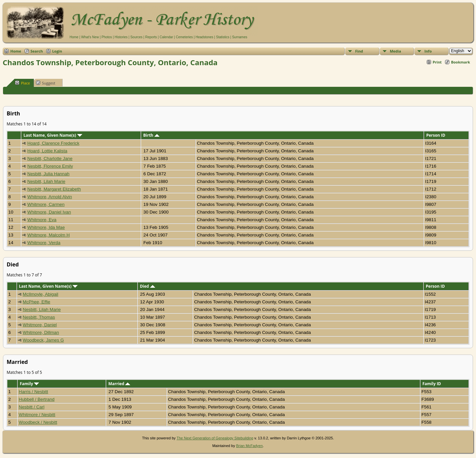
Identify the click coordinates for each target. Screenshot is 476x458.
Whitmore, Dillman (41, 332)
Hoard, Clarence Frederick (53, 143)
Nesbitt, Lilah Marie (46, 181)
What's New (90, 37)
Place (22, 83)
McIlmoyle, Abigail (40, 294)
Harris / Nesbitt (33, 392)
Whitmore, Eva (42, 220)
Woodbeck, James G (43, 340)
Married (119, 384)
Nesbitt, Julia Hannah (48, 174)
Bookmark (461, 62)
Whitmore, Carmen (46, 204)
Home (74, 37)
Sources (136, 37)
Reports (151, 37)
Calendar (166, 37)
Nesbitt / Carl (31, 407)
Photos (107, 37)
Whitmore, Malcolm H (48, 235)
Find (359, 51)
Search (37, 51)
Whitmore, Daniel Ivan (49, 212)
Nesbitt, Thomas (39, 317)
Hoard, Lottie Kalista (47, 151)
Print (437, 62)
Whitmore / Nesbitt (37, 415)
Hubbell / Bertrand (36, 399)
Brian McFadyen (249, 446)
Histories (121, 37)
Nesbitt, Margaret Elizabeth (54, 189)
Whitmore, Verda (44, 243)
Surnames (240, 37)
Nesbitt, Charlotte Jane (50, 158)
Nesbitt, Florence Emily (50, 166)
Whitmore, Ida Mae (46, 227)
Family (29, 384)
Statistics (223, 37)
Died (147, 286)
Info (428, 51)
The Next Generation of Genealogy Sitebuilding (215, 438)
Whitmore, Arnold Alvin (50, 197)
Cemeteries (184, 37)
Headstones (204, 37)
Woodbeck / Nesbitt (38, 422)
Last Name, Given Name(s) (53, 135)
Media (395, 51)
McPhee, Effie (36, 302)
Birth (151, 135)
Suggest (46, 83)
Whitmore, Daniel (40, 325)
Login (57, 51)
